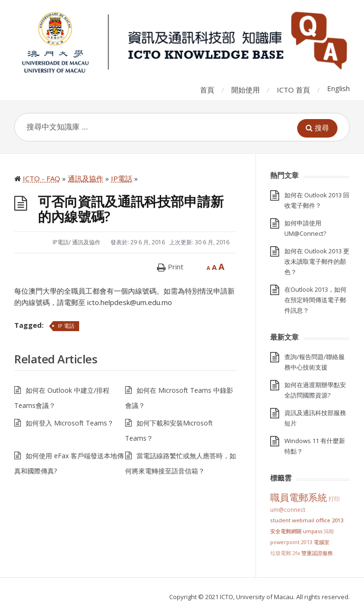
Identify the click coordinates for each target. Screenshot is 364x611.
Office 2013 (329, 520)
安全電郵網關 (286, 531)
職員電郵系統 (299, 497)
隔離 (329, 531)
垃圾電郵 (281, 553)
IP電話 (61, 242)
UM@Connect (288, 509)
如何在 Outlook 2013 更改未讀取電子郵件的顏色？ (317, 261)
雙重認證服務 (317, 553)
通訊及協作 (86, 242)
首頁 (207, 90)
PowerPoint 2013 (291, 542)
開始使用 (246, 90)
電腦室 (322, 542)
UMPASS (313, 531)
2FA (296, 553)
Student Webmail (292, 520)
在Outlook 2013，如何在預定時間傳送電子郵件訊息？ (315, 300)
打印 (334, 499)
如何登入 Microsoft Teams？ (70, 423)
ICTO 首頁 (293, 90)
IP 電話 (66, 326)
